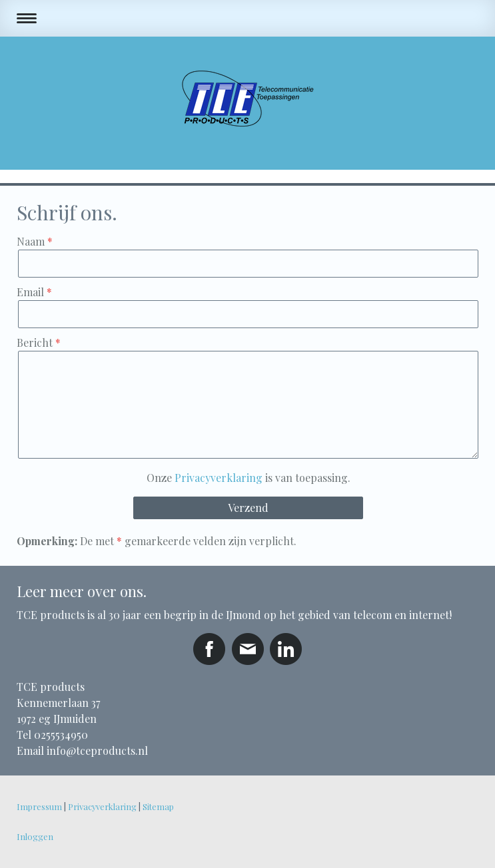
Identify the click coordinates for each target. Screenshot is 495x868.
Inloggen (35, 836)
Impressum (39, 806)
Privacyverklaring (219, 478)
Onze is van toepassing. (248, 478)
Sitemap (158, 806)
